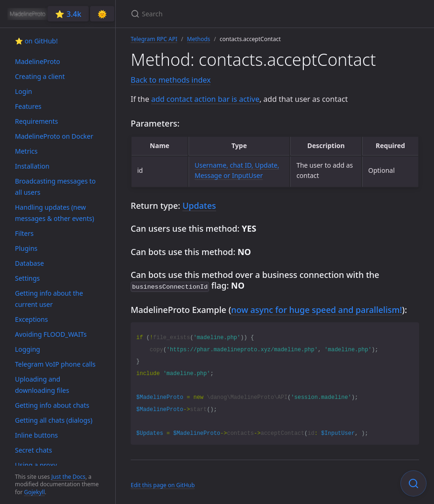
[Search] (241, 14)
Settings (27, 278)
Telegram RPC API (154, 39)
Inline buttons (36, 435)
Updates (199, 206)
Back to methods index (171, 80)
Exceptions (31, 319)
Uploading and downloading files (42, 385)
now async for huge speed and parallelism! (316, 309)
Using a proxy (36, 465)
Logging (28, 349)
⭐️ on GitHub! (36, 41)
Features (28, 106)
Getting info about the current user (49, 299)
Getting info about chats (52, 405)
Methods (199, 39)
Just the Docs (68, 477)
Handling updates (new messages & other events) (55, 213)
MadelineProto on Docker (54, 136)
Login (24, 91)
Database (29, 263)
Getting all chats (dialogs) (54, 420)
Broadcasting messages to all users (55, 187)
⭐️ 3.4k (68, 14)
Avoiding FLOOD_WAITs (51, 334)
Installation (32, 166)
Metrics (26, 151)
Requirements (36, 121)
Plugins (26, 248)
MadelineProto (38, 61)
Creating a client (40, 76)
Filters (24, 233)
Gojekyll (34, 492)
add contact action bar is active (205, 99)
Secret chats (33, 450)
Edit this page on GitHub (163, 484)
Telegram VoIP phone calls (55, 364)
